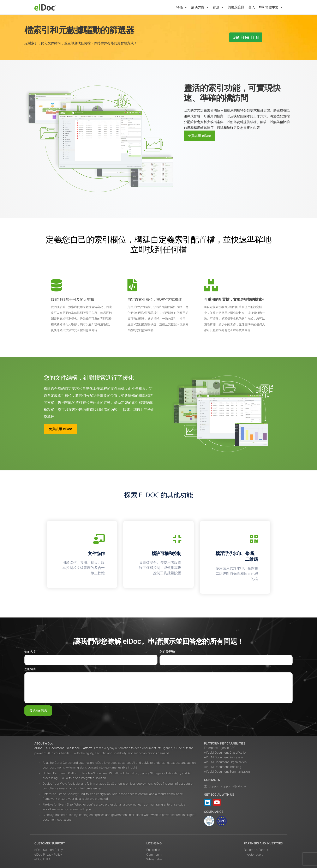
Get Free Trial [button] (246, 37)
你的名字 (30, 652)
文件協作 (96, 554)
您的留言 (30, 669)
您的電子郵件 (168, 652)
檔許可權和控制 (166, 554)
